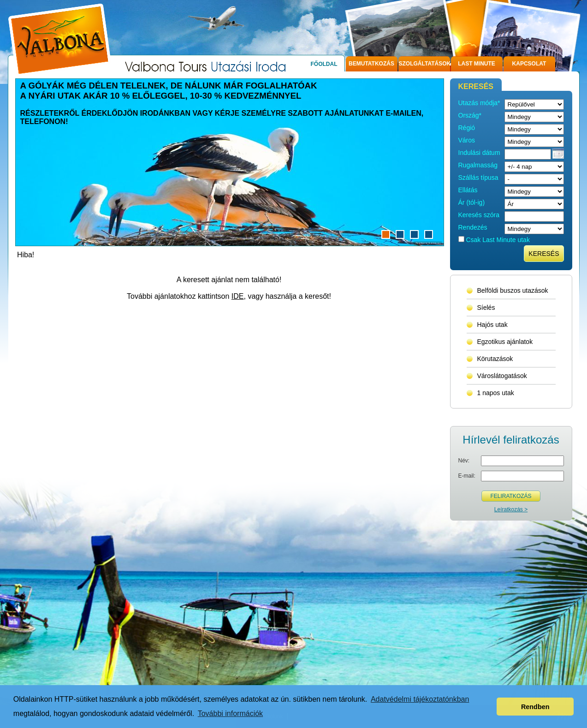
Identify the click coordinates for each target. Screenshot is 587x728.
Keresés (544, 254)
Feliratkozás (511, 496)
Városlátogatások (502, 376)
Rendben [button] (535, 707)
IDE (238, 296)
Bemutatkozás (371, 64)
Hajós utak (492, 325)
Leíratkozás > (511, 509)
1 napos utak (496, 393)
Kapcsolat (529, 64)
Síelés (486, 308)
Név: (464, 461)
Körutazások (495, 359)
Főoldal (324, 64)
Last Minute (477, 64)
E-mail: (467, 476)
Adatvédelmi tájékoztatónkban (420, 699)
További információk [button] (230, 713)
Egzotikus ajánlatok (505, 342)
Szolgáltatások (424, 64)
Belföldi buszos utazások (513, 290)
